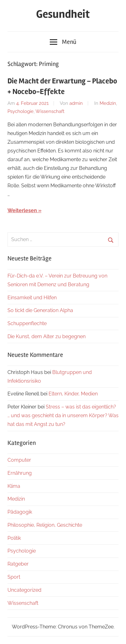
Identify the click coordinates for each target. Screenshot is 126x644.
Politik (14, 538)
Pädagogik (20, 512)
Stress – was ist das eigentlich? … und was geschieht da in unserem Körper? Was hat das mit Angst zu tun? (63, 415)
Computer (19, 460)
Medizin (108, 103)
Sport (14, 577)
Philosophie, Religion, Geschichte (45, 525)
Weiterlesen (22, 210)
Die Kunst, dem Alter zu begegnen (47, 336)
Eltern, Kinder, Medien (73, 394)
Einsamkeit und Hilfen (32, 298)
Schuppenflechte (27, 323)
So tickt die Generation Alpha (40, 310)
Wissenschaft (50, 111)
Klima (14, 486)
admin (76, 103)
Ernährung (20, 473)
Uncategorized (24, 590)
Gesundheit (63, 14)
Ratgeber (18, 564)
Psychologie (21, 111)
